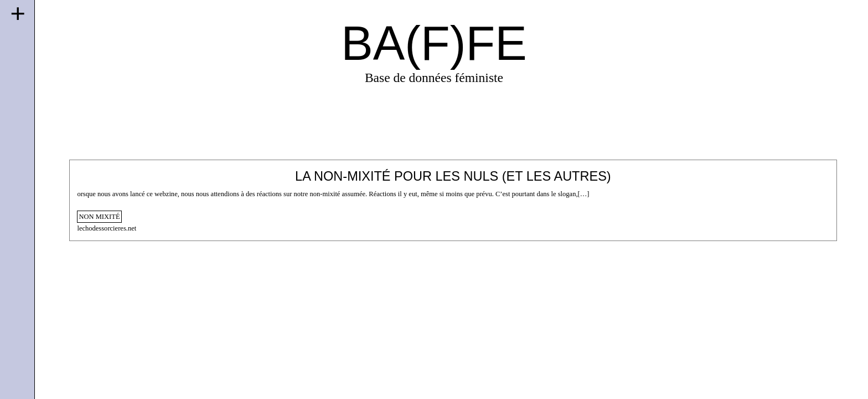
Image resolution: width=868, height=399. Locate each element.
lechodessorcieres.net (107, 228)
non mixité (99, 217)
